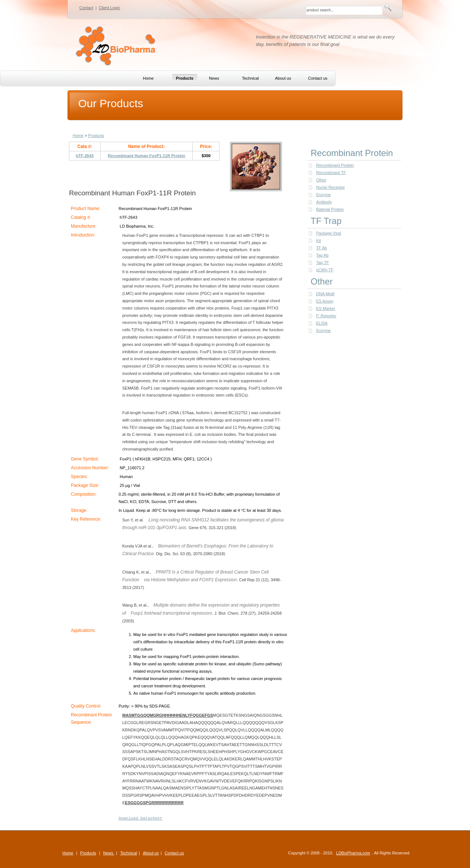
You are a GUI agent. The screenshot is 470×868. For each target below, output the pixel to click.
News (109, 853)
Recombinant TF (331, 173)
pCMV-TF (325, 270)
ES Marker (326, 308)
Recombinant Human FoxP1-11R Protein (147, 156)
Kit (319, 240)
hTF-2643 (85, 156)
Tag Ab (322, 255)
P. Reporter (326, 316)
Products (96, 135)
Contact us (174, 853)
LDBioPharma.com (353, 853)
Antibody (324, 202)
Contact (86, 8)
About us (151, 853)
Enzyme (323, 195)
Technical (129, 853)
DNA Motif (325, 294)
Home (78, 135)
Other (321, 180)
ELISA (322, 323)
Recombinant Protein (335, 165)
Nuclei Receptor (330, 187)
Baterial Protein (330, 209)
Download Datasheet (140, 818)
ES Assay (325, 301)
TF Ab (321, 248)
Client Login (109, 8)
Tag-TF (323, 263)
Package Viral (329, 233)
